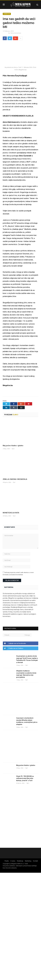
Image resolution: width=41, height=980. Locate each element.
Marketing (28, 861)
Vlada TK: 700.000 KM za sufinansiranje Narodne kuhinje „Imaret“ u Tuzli (25, 778)
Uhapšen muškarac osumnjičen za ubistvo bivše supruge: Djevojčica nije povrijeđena (26, 674)
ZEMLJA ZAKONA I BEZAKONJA (15, 479)
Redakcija (20, 861)
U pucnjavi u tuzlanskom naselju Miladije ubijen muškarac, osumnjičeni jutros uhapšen (27, 721)
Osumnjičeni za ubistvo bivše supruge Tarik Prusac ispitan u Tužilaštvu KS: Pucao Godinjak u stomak (27, 659)
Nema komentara (15, 33)
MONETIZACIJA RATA (13, 513)
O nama (13, 861)
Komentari (7, 14)
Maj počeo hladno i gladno (14, 446)
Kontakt (35, 861)
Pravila (7, 861)
